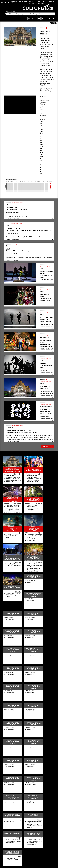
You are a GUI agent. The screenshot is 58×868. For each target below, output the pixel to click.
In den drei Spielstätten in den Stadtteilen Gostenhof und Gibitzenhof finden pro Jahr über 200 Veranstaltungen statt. (34, 508)
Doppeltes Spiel (31, 540)
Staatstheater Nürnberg (12, 470)
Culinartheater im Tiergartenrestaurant (12, 499)
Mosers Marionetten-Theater (34, 577)
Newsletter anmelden (42, 3)
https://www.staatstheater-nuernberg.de (42, 155)
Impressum (14, 2)
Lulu (9, 482)
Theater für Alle (10, 821)
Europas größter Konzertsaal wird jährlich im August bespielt (13, 595)
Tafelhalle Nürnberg (12, 558)
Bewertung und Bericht (46, 30)
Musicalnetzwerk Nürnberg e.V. (12, 834)
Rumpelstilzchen (31, 582)
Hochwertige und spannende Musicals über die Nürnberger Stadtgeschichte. (13, 841)
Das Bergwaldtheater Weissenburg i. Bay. (34, 558)
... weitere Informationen (12, 219)
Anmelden (52, 2)
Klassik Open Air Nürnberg (12, 588)
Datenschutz (23, 2)
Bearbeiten (47, 446)
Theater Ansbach (34, 816)
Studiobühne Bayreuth (12, 816)
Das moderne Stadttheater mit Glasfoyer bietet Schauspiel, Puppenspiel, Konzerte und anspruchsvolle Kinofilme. (34, 824)
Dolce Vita (8, 511)
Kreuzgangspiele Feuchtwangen (34, 529)
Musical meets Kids (32, 476)
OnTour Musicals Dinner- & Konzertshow (34, 470)
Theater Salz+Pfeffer (12, 852)
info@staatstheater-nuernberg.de (42, 138)
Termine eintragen (32, 3)
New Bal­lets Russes (13, 477)
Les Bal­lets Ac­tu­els (13, 480)
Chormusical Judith (12, 529)
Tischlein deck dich (10, 711)
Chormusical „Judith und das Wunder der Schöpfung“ (13, 535)
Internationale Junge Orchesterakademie (34, 834)
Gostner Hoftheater (34, 499)
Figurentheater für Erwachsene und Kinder (12, 859)
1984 (31, 539)
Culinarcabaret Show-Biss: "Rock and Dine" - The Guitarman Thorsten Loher (12, 508)
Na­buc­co (10, 476)
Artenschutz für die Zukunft (13, 505)
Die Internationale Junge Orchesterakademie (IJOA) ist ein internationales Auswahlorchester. (34, 842)
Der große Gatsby (34, 535)
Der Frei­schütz (12, 479)
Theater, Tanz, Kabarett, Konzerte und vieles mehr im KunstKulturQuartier (13, 565)
